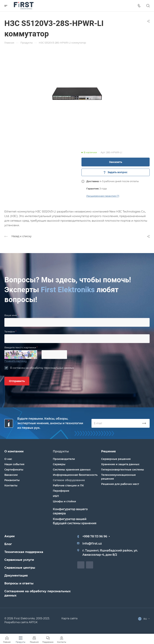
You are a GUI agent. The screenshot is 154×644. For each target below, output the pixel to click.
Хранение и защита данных (120, 464)
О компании (14, 451)
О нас (8, 459)
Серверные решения (116, 459)
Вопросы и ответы (19, 583)
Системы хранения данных (72, 470)
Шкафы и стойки (64, 501)
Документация (16, 576)
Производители (64, 459)
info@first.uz (92, 544)
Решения (108, 451)
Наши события (14, 464)
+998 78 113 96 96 (95, 536)
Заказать (116, 162)
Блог (8, 544)
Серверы (59, 464)
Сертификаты (14, 470)
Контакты (11, 485)
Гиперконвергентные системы (123, 470)
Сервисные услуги (19, 560)
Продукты (61, 451)
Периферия (61, 491)
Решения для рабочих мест (120, 484)
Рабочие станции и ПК (68, 485)
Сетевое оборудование (69, 480)
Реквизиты (12, 480)
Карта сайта (69, 618)
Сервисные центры (20, 568)
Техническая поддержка (24, 552)
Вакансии (11, 475)
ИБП (56, 496)
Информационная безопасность (75, 475)
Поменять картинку (16, 361)
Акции (9, 536)
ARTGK (33, 622)
